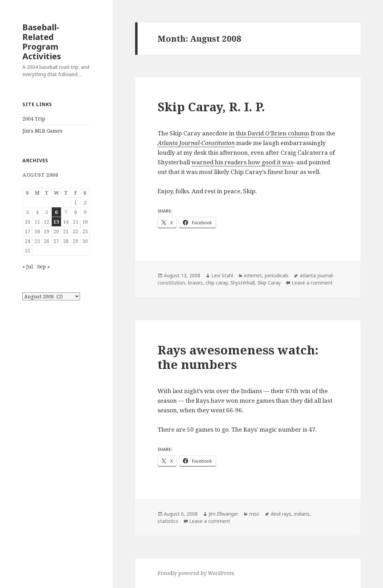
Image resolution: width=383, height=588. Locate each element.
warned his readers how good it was (242, 162)
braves (195, 283)
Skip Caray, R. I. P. (211, 107)
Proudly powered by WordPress (196, 573)
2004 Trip (34, 119)
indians (302, 514)
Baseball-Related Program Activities (42, 42)
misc (254, 514)
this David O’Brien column (273, 133)
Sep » (43, 266)
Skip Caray (269, 283)
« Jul (28, 266)
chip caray (216, 283)
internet (253, 275)
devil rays (281, 514)
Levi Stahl (222, 275)
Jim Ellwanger (223, 514)
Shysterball (243, 283)
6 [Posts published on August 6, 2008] (56, 212)
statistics (168, 521)
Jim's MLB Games (42, 131)
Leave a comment (312, 283)
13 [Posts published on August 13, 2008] (56, 222)
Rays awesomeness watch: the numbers (238, 357)
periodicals (277, 275)
